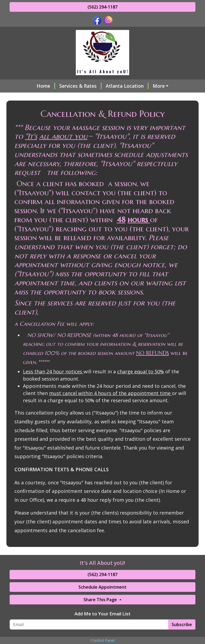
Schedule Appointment (102, 610)
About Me (28, 97)
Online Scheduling (153, 86)
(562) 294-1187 (102, 7)
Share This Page (101, 622)
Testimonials (31, 109)
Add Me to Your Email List (102, 636)
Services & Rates (58, 86)
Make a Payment (144, 97)
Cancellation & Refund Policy (130, 109)
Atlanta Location (104, 86)
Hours (176, 109)
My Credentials (71, 109)
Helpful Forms (100, 97)
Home (23, 86)
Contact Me (61, 97)
